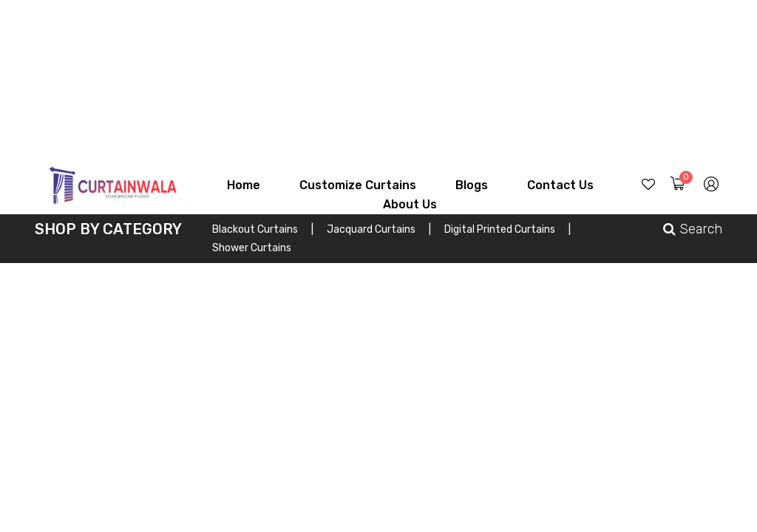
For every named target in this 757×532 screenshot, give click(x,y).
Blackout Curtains (263, 229)
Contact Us (560, 185)
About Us (410, 204)
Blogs (472, 185)
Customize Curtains (358, 185)
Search (693, 229)
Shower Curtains (252, 248)
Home (244, 185)
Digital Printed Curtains (508, 229)
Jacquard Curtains (379, 229)
